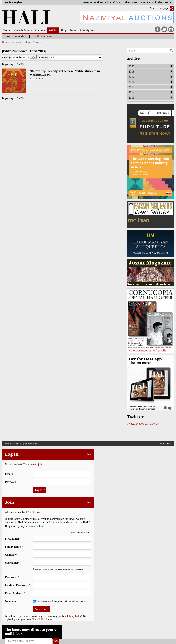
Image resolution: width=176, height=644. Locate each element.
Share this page (159, 8)
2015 (132, 87)
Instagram (171, 29)
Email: (9, 474)
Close (88, 455)
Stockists (115, 3)
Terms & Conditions (13, 444)
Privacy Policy (31, 444)
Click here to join (33, 464)
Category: (70, 58)
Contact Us (147, 3)
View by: (16, 58)
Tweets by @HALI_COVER (143, 424)
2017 (132, 77)
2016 (132, 82)
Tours (73, 31)
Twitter (164, 29)
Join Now (41, 610)
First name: (13, 539)
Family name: (14, 547)
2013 (132, 98)
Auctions (40, 31)
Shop (64, 31)
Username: (12, 563)
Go (33, 57)
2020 (132, 66)
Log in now (34, 512)
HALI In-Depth (15, 37)
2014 (132, 92)
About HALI (164, 3)
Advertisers (130, 3)
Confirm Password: (17, 585)
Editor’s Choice (43, 37)
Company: (11, 555)
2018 (132, 72)
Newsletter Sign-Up (94, 3)
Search (171, 50)
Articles (53, 31)
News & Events (23, 31)
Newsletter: (12, 601)
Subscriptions (87, 31)
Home (7, 31)
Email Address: (15, 593)
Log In (39, 490)
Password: (11, 482)
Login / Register (14, 3)
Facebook (158, 29)
